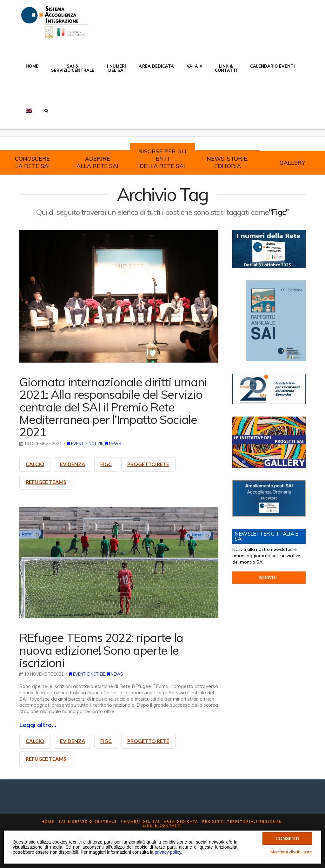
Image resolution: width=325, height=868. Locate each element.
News (113, 444)
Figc (106, 464)
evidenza (73, 464)
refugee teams (46, 482)
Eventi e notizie (85, 444)
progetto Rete (148, 464)
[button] (46, 107)
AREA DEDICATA (181, 821)
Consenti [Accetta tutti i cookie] (287, 838)
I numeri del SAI (140, 821)
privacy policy (168, 852)
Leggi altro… (38, 725)
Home (48, 821)
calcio (35, 464)
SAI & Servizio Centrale (88, 821)
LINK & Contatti (162, 826)
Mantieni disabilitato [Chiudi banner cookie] (291, 852)
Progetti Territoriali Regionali (243, 821)
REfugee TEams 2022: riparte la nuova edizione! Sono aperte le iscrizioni (101, 650)
